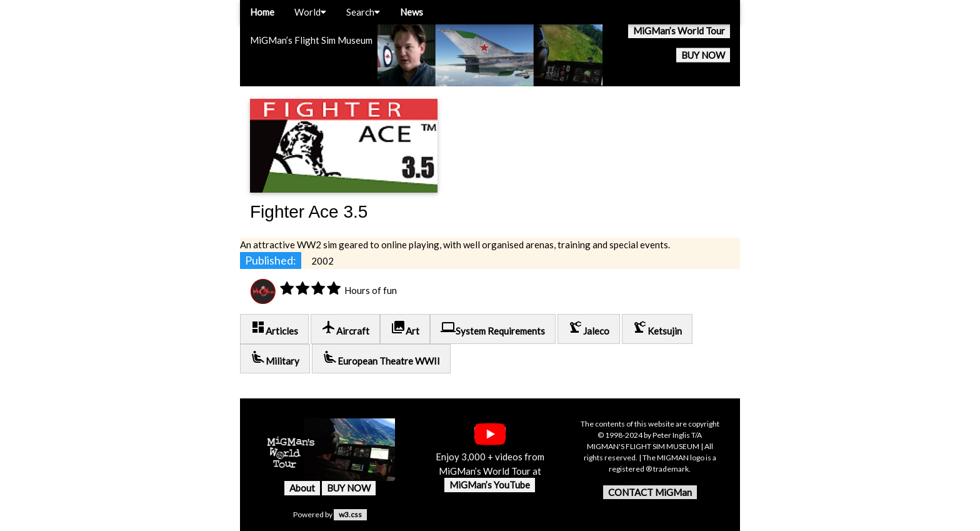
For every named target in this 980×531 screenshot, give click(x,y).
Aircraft (345, 328)
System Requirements (493, 328)
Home (262, 12)
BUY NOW (703, 55)
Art (405, 328)
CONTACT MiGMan (650, 492)
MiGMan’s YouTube (490, 485)
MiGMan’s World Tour (679, 31)
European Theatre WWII (381, 358)
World (310, 12)
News (412, 12)
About (302, 488)
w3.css (350, 514)
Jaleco (589, 328)
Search (363, 12)
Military (275, 358)
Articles (274, 328)
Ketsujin (657, 328)
